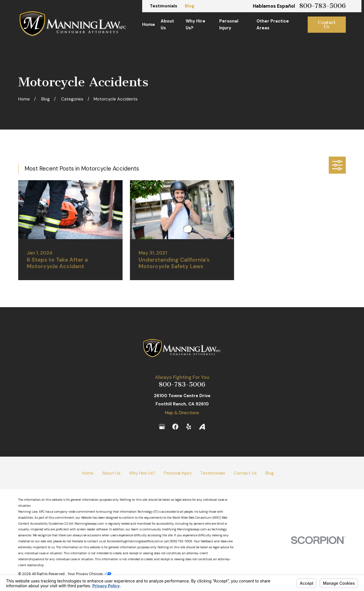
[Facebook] (175, 427)
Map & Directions (182, 413)
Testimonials (164, 6)
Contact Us (327, 24)
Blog (190, 6)
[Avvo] (202, 427)
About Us (111, 473)
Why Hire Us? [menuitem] (196, 24)
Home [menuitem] (149, 24)
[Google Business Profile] (162, 427)
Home (88, 473)
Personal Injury (178, 473)
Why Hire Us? (142, 473)
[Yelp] (189, 427)
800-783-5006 (322, 6)
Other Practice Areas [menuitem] (273, 24)
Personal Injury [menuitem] (229, 24)
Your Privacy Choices (89, 574)
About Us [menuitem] (167, 24)
